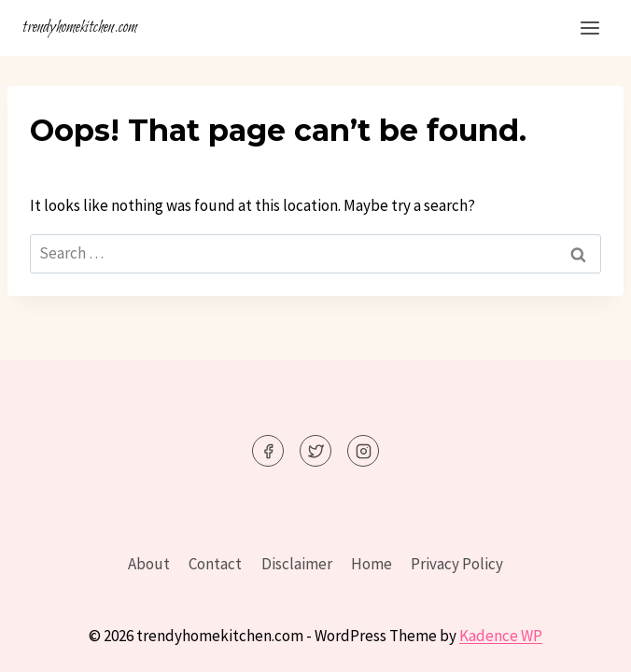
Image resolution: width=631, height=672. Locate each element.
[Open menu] (589, 28)
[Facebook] (268, 451)
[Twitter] (315, 451)
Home (372, 564)
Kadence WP (501, 636)
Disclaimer (297, 564)
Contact (215, 564)
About (149, 564)
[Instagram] (363, 451)
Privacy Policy (457, 564)
